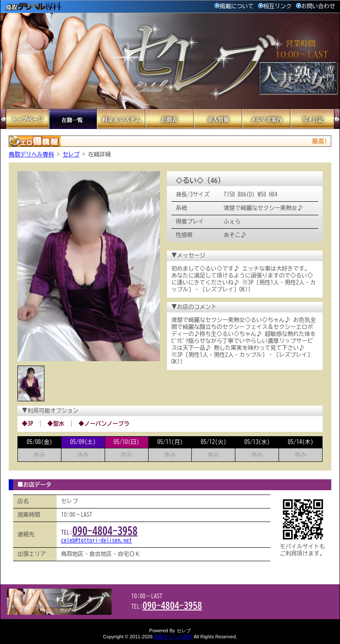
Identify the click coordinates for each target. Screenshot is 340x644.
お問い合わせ (316, 6)
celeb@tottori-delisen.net (97, 541)
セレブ (71, 154)
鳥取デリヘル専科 (31, 154)
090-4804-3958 (105, 531)
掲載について (234, 6)
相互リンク (275, 6)
